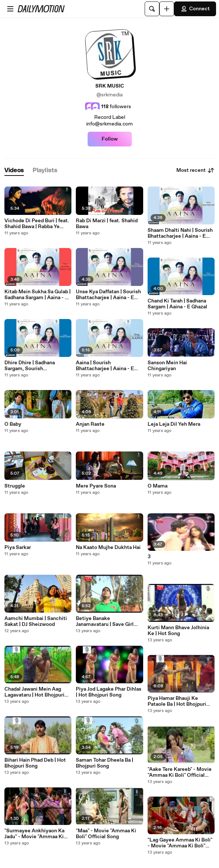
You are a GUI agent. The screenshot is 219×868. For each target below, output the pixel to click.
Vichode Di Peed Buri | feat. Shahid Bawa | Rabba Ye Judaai (37, 224)
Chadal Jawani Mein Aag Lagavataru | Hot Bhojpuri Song (34, 692)
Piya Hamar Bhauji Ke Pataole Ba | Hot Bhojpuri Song (177, 701)
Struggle (15, 486)
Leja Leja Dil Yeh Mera (174, 424)
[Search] (152, 9)
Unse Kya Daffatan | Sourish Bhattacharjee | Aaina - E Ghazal (108, 295)
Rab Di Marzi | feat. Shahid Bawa (107, 224)
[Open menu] (10, 9)
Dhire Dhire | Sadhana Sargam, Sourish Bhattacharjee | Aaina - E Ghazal (33, 366)
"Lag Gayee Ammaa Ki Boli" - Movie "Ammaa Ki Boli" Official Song (180, 843)
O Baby (13, 424)
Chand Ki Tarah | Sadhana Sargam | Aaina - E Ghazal (177, 304)
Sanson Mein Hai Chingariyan (167, 366)
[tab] (14, 171)
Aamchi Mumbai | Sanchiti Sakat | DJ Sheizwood (36, 621)
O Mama (158, 486)
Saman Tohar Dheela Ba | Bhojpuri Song (105, 763)
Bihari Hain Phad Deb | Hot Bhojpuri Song (35, 763)
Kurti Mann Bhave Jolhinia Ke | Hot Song (178, 631)
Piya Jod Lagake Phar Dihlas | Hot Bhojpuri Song (109, 692)
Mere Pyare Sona (96, 486)
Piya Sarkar (18, 548)
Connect (195, 9)
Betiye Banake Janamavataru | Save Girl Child (105, 621)
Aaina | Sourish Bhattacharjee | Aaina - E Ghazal (105, 366)
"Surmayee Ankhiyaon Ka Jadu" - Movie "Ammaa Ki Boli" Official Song (34, 834)
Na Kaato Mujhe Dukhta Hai (108, 548)
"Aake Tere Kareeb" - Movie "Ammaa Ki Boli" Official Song (180, 772)
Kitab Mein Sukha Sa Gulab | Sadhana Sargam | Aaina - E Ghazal (38, 295)
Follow (110, 139)
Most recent (195, 170)
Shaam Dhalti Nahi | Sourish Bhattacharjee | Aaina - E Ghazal (180, 233)
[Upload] (167, 9)
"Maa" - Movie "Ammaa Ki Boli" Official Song (106, 834)
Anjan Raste (90, 424)
